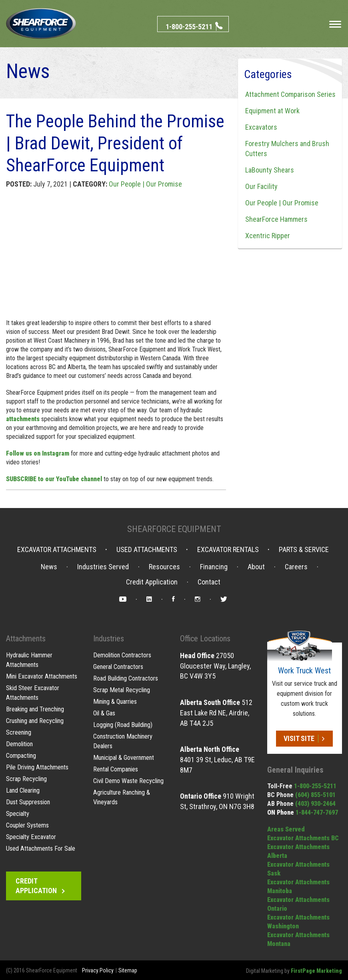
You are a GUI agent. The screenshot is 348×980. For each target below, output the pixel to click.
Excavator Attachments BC (303, 838)
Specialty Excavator (31, 837)
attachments (23, 419)
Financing (214, 567)
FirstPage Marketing (316, 971)
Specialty (18, 814)
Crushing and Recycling (35, 721)
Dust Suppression (28, 802)
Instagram (198, 600)
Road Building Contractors (126, 678)
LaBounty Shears (268, 170)
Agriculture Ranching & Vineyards (121, 797)
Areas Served (286, 829)
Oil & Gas (104, 713)
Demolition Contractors (122, 655)
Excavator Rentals (228, 550)
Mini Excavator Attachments (41, 676)
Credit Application (152, 582)
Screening (19, 732)
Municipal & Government (123, 758)
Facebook (173, 600)
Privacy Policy (98, 970)
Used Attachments (147, 550)
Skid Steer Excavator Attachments (32, 693)
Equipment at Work (271, 111)
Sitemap (128, 970)
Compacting (21, 756)
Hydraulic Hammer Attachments (29, 660)
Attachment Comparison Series (289, 94)
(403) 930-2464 (315, 804)
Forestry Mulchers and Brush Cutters (286, 149)
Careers (296, 567)
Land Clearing (23, 790)
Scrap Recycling (26, 779)
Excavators (260, 127)
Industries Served (103, 567)
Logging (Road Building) (123, 725)
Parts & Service (304, 550)
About (256, 567)
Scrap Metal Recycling (121, 690)
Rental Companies (116, 769)
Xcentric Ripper (266, 236)
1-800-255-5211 (315, 786)
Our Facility (260, 186)
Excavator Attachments (57, 550)
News (49, 567)
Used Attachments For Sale (40, 848)
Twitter (224, 600)
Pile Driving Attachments (37, 767)
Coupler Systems (27, 825)
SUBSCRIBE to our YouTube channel (54, 479)
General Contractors (118, 667)
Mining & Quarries (115, 702)
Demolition (19, 744)
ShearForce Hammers (275, 219)
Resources (164, 567)
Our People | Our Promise (145, 184)
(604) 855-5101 (315, 795)
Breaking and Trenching (35, 709)
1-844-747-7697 (317, 812)
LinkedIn (149, 600)
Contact (209, 582)
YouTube (123, 600)
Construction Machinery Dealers (123, 741)
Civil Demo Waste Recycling (128, 781)
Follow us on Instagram (38, 453)
